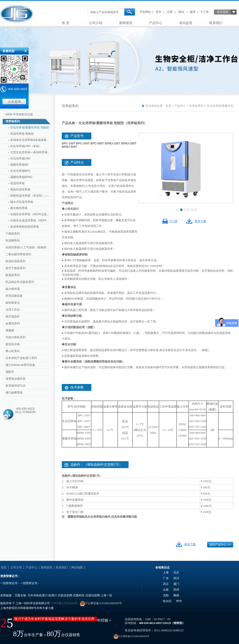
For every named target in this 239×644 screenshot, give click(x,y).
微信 (181, 12)
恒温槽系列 (13, 240)
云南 (166, 590)
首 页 (66, 23)
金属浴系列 (13, 323)
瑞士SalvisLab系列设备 (20, 365)
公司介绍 (96, 23)
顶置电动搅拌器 (16, 379)
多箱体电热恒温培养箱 (25, 227)
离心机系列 (13, 351)
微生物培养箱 (19, 208)
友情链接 (92, 567)
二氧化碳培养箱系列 (18, 254)
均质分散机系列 (16, 337)
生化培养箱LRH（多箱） (26, 146)
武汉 (166, 584)
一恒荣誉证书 (9, 583)
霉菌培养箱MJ (19, 165)
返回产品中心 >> (220, 545)
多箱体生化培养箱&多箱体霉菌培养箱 (31, 140)
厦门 (176, 584)
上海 (166, 572)
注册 (170, 12)
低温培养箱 (17, 183)
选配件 (10, 372)
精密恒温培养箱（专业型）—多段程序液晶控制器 (31, 196)
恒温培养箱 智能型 (22, 134)
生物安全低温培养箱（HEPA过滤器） (31, 220)
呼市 (179, 601)
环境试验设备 (14, 296)
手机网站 (145, 12)
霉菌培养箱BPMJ (21, 177)
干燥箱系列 (13, 234)
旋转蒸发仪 (13, 303)
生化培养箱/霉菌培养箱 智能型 (30, 128)
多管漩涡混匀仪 (16, 386)
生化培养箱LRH (20, 158)
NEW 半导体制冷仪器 (19, 114)
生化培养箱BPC (20, 171)
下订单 (204, 12)
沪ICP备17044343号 (64, 603)
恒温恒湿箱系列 (16, 261)
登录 (158, 12)
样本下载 (200, 221)
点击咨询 (14, 102)
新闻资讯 (126, 23)
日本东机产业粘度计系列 (21, 358)
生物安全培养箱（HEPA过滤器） (31, 214)
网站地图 (77, 567)
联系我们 (216, 23)
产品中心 (156, 23)
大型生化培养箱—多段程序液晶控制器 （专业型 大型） (31, 152)
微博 (192, 12)
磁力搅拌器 (13, 289)
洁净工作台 (13, 310)
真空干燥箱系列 (16, 268)
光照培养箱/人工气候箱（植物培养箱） (28, 247)
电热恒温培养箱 (20, 189)
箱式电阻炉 (13, 317)
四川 (176, 578)
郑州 (176, 590)
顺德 (176, 595)
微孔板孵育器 (14, 393)
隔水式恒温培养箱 (22, 202)
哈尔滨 (167, 601)
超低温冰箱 (13, 344)
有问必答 (186, 23)
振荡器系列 (13, 275)
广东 (166, 578)
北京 (176, 572)
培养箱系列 (13, 121)
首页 (168, 106)
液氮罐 (10, 330)
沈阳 (166, 595)
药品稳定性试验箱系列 (20, 282)
